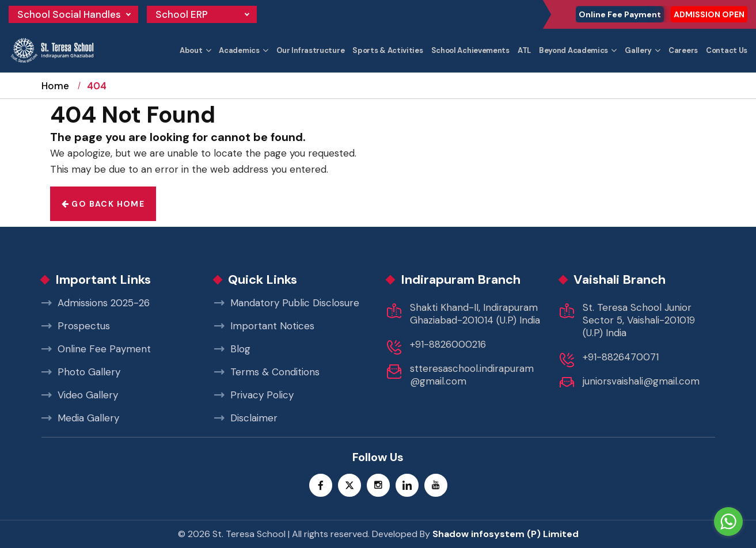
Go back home (103, 204)
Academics (239, 50)
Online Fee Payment (620, 14)
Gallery (638, 50)
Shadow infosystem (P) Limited (506, 534)
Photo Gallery (81, 372)
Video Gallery (80, 395)
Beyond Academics (573, 50)
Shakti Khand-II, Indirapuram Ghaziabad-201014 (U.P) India (475, 314)
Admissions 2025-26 (96, 303)
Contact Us (727, 50)
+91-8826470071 (621, 357)
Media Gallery (80, 418)
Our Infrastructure (311, 50)
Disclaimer (246, 418)
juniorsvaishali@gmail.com (641, 381)
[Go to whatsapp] (728, 522)
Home (55, 96)
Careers (683, 50)
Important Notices (264, 326)
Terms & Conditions (267, 372)
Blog (232, 349)
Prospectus (76, 326)
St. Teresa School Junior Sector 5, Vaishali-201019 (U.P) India (639, 320)
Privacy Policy (254, 395)
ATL (524, 50)
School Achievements (470, 50)
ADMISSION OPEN (709, 14)
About (191, 50)
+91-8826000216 (448, 344)
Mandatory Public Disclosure (287, 303)
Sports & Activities (388, 50)
